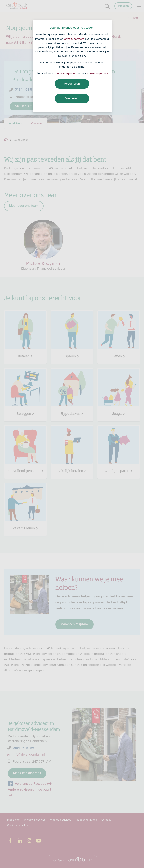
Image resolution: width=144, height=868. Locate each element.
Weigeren (72, 98)
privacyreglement (66, 73)
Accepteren (72, 84)
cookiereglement (98, 73)
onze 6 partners (74, 39)
